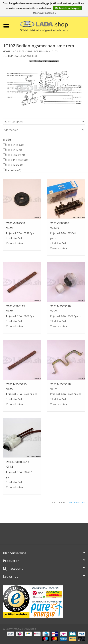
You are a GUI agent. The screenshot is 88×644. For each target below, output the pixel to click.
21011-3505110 (60, 306)
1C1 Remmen (41, 51)
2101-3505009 (60, 223)
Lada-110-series (17, 160)
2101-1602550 (16, 223)
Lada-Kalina (15, 165)
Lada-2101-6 (15, 145)
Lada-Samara (16, 155)
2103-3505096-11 (18, 462)
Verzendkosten (14, 243)
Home (6, 51)
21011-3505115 (16, 384)
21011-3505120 (60, 384)
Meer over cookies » (45, 13)
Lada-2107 (14, 150)
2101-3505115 (16, 306)
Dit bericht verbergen (67, 8)
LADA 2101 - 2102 (22, 51)
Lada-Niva (14, 170)
